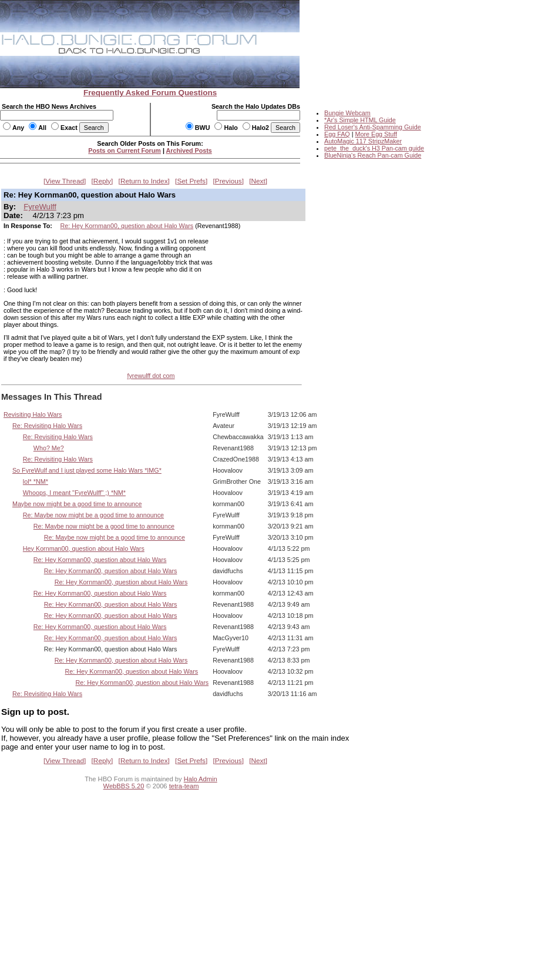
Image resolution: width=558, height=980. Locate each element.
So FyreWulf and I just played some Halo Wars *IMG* (87, 470)
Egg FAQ (337, 134)
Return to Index (144, 181)
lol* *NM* (36, 481)
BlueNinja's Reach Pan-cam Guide (373, 155)
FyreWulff (40, 207)
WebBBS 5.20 (124, 786)
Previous (228, 181)
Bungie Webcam (347, 113)
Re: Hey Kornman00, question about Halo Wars (127, 226)
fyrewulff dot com (151, 376)
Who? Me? (49, 448)
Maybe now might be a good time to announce (77, 504)
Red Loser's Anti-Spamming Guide (373, 127)
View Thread (65, 181)
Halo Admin (201, 779)
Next (258, 181)
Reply (102, 181)
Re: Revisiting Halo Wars (47, 426)
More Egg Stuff (376, 134)
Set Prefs (191, 181)
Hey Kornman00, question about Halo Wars (84, 548)
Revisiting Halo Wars (33, 414)
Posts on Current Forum (125, 150)
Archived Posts (189, 150)
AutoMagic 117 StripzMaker (363, 141)
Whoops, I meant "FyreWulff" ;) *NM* (74, 493)
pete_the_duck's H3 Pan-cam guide (374, 148)
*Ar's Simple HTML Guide (360, 120)
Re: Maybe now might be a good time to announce (93, 515)
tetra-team (184, 786)
